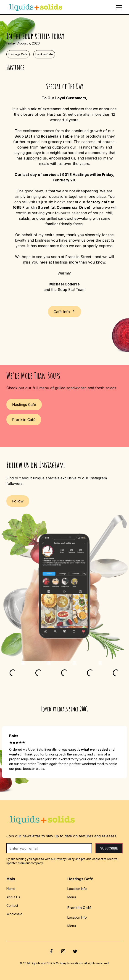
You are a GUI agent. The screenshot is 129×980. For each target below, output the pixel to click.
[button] (118, 7)
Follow (18, 501)
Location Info (77, 889)
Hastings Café (24, 405)
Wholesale (14, 914)
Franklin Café (24, 420)
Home (11, 889)
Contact (12, 906)
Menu (72, 897)
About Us (13, 897)
